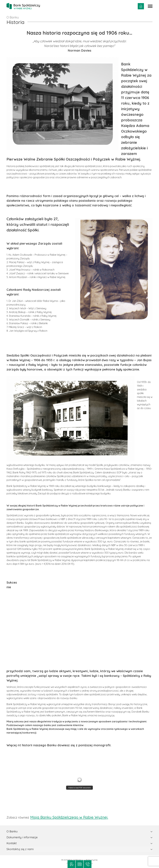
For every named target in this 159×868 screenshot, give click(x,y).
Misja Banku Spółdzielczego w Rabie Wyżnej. (69, 817)
